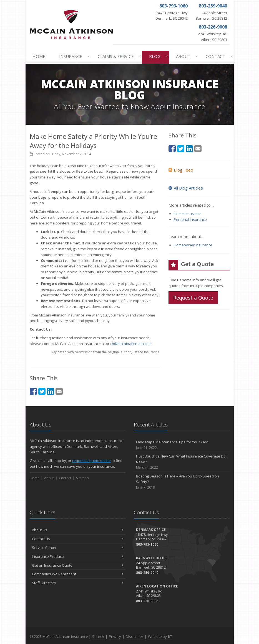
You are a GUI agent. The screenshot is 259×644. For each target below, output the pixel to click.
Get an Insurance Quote (78, 565)
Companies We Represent (78, 574)
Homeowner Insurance (193, 245)
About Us (78, 530)
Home (39, 56)
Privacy (115, 637)
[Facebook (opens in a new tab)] (33, 391)
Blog (157, 56)
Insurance (73, 56)
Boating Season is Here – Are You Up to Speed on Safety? (182, 482)
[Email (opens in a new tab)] (59, 391)
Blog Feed (181, 170)
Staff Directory (78, 583)
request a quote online (91, 461)
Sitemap (82, 478)
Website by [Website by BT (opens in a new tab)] (160, 637)
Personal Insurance (190, 219)
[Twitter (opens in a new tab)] (42, 391)
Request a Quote (193, 298)
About (186, 56)
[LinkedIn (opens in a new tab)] (51, 391)
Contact (218, 56)
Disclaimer (134, 637)
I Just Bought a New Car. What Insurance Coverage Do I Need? (182, 462)
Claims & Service (118, 56)
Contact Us (78, 539)
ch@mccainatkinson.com (131, 344)
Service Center (78, 548)
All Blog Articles (186, 188)
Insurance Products (78, 556)
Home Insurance (188, 214)
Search (98, 637)
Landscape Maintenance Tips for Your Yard (182, 445)
